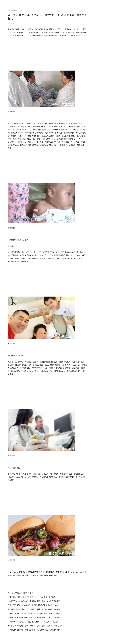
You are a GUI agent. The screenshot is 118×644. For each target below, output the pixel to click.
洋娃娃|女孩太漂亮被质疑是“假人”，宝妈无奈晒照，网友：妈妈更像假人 (35, 624)
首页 (10, 11)
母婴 (14, 11)
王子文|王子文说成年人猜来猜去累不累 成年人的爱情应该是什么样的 (34, 611)
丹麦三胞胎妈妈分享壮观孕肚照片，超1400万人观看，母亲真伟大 (33, 603)
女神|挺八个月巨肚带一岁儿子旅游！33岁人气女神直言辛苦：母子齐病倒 (35, 632)
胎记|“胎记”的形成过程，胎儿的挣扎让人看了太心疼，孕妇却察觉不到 (34, 615)
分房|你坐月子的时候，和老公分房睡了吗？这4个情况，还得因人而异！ (35, 636)
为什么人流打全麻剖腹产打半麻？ (21, 599)
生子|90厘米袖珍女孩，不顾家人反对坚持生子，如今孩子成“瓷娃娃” (33, 628)
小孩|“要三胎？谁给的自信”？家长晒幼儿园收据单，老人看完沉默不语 (34, 607)
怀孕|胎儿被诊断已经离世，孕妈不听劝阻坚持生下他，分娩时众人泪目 (34, 620)
